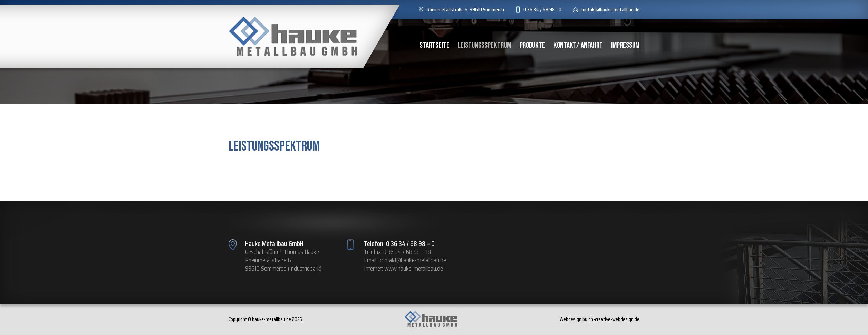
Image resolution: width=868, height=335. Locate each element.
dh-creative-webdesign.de (614, 319)
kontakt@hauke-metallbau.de (412, 260)
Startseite (435, 45)
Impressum (625, 45)
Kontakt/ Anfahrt (578, 45)
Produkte (532, 45)
